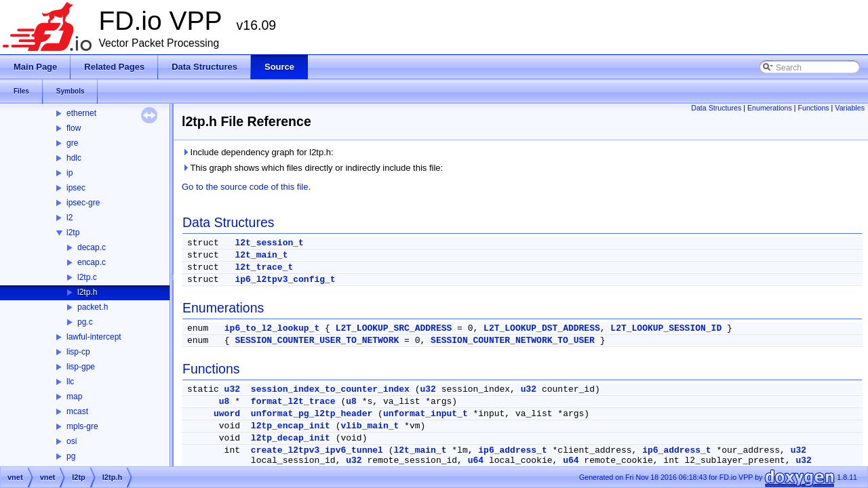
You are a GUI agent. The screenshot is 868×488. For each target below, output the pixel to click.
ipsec (76, 188)
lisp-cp (78, 352)
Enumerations (770, 108)
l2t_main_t (261, 255)
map (74, 396)
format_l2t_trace (293, 402)
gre (72, 143)
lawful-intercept (94, 337)
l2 (70, 218)
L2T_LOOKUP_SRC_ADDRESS (394, 328)
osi (72, 441)
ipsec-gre (83, 203)
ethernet (81, 113)
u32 (232, 389)
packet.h (93, 307)
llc (70, 382)
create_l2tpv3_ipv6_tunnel (317, 450)
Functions (813, 108)
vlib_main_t (370, 426)
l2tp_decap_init (291, 438)
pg (71, 456)
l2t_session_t (269, 243)
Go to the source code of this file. (246, 187)
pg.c (85, 322)
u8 (224, 402)
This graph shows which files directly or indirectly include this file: (312, 168)
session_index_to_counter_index (330, 389)
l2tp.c (87, 277)
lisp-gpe (81, 367)
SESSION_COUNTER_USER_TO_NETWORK (317, 341)
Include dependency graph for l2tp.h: (258, 152)
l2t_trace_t (264, 267)
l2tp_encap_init (291, 426)
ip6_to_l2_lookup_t (272, 328)
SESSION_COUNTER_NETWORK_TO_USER (513, 341)
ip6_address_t (512, 450)
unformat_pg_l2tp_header (312, 414)
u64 (476, 461)
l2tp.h (87, 292)
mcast (77, 411)
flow (74, 128)
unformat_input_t (426, 414)
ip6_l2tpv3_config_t (285, 280)
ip (70, 173)
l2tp (73, 232)
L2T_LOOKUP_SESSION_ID (666, 328)
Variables (850, 108)
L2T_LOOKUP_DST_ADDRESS (542, 328)
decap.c (92, 247)
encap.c (92, 262)
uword (227, 414)
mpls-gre (82, 426)
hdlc (74, 158)
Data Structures (716, 108)
